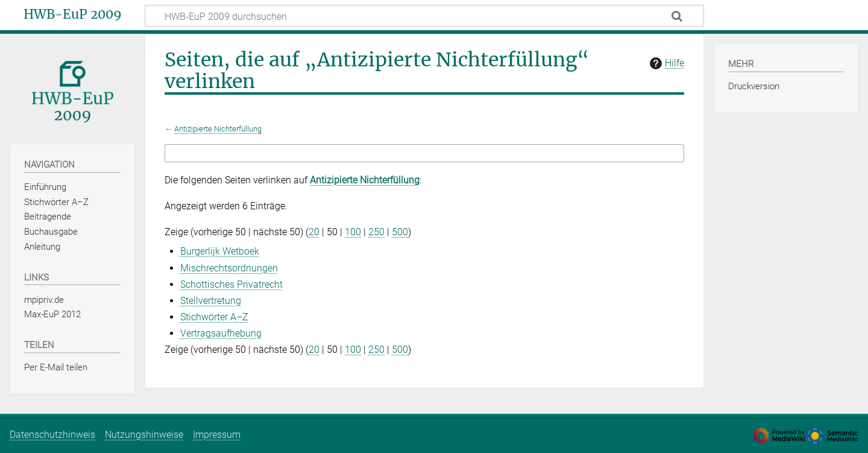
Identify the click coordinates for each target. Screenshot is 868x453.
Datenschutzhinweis (52, 435)
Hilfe (665, 63)
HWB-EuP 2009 (73, 14)
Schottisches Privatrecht (231, 284)
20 (314, 232)
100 (353, 232)
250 (376, 232)
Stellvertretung (211, 301)
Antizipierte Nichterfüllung (218, 129)
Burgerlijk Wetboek (220, 251)
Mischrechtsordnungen (229, 268)
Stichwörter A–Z (214, 317)
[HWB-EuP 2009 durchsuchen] (424, 16)
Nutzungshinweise (144, 435)
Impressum (217, 435)
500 (400, 232)
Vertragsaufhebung (221, 333)
